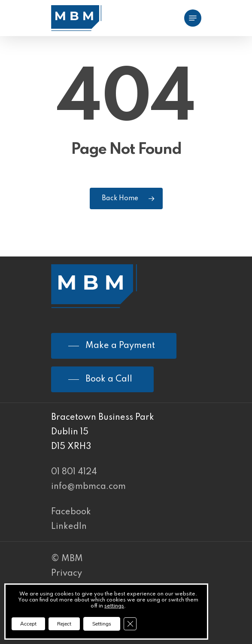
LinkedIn (69, 527)
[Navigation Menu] (193, 18)
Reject (64, 624)
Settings (102, 624)
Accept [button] (28, 624)
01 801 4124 (74, 472)
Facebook (71, 512)
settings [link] (114, 606)
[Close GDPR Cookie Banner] (130, 624)
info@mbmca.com (88, 487)
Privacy (67, 574)
